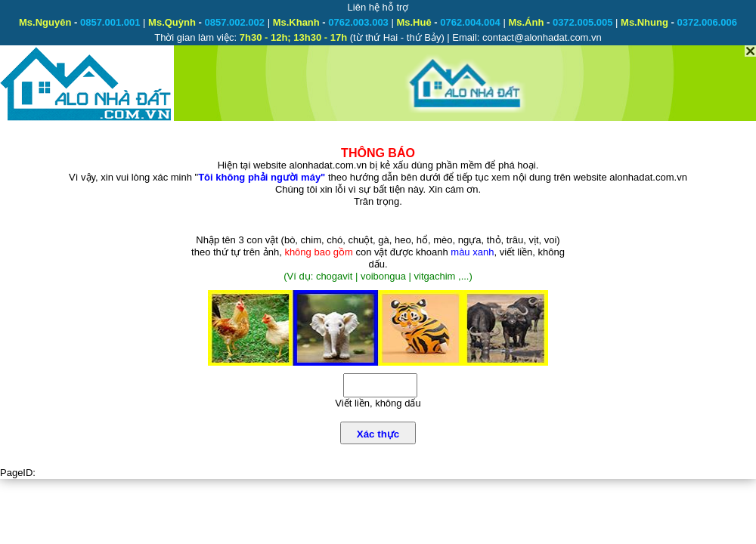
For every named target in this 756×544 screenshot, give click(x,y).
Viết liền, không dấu (378, 403)
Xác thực (378, 434)
